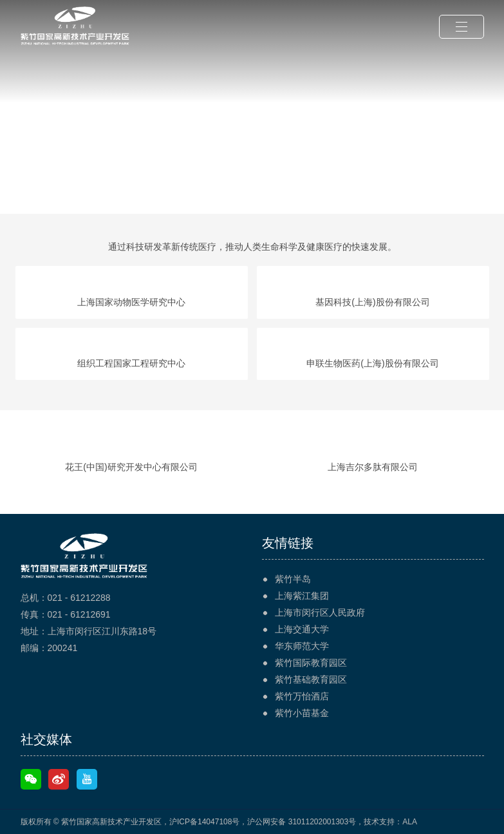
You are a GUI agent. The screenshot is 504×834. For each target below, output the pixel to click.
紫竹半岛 (293, 579)
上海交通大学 (302, 629)
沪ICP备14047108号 (204, 822)
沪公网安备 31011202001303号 (302, 822)
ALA (410, 822)
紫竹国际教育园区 (311, 663)
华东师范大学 (302, 646)
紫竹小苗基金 (302, 713)
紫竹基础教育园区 (311, 679)
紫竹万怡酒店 (302, 696)
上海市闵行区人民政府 (320, 612)
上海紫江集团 (302, 596)
